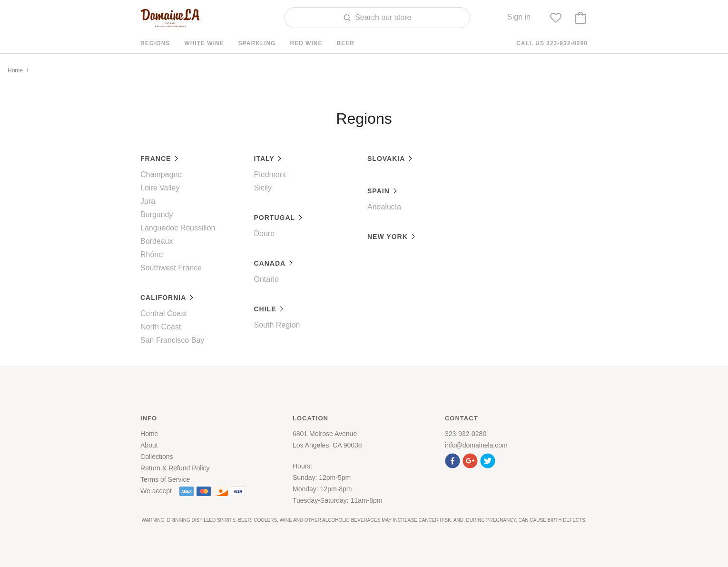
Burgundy (157, 214)
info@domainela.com (476, 445)
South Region (277, 325)
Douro (265, 234)
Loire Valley (160, 188)
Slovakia (390, 159)
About (149, 445)
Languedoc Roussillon (178, 228)
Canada (274, 263)
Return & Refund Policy (175, 468)
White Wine (204, 43)
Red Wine (306, 43)
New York (392, 237)
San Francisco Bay (172, 340)
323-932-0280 (466, 434)
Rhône (152, 254)
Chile (269, 309)
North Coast (161, 327)
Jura (148, 201)
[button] (454, 460)
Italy (268, 159)
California (167, 298)
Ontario (266, 279)
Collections (157, 457)
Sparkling (257, 43)
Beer (345, 43)
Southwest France (171, 268)
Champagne (161, 174)
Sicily (263, 188)
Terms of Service (165, 479)
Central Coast (164, 313)
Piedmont (270, 174)
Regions (155, 43)
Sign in (519, 17)
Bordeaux (157, 241)
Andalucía (384, 207)
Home (15, 70)
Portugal (279, 218)
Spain (383, 191)
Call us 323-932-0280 (552, 43)
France (160, 159)
